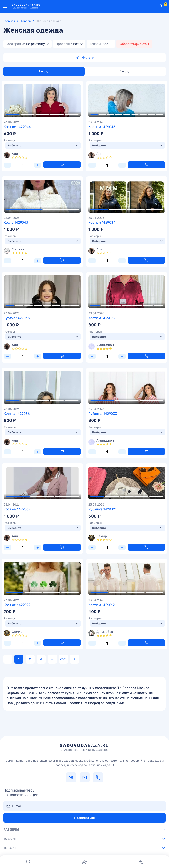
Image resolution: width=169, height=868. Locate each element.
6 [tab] (135, 114)
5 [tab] (72, 114)
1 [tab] (13, 114)
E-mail (17, 806)
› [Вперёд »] (74, 659)
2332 (63, 659)
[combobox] (27, 44)
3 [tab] (42, 114)
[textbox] (25, 44)
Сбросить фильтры (134, 44)
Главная (9, 21)
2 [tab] (27, 114)
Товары (26, 21)
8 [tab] (151, 114)
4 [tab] (57, 114)
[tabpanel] (42, 101)
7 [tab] (143, 114)
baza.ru (84, 747)
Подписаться (84, 818)
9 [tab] (159, 114)
